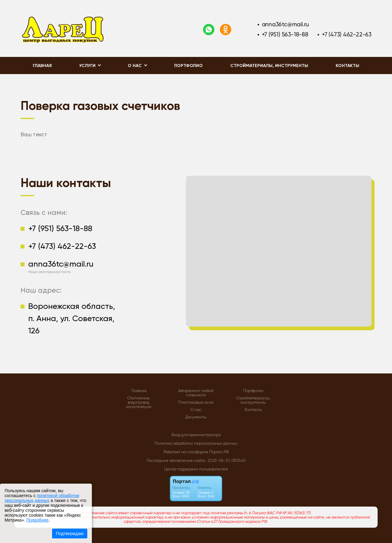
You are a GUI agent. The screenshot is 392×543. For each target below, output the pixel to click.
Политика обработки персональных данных (196, 443)
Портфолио (188, 66)
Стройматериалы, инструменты (269, 66)
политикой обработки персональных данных (42, 498)
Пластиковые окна (196, 403)
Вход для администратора (196, 435)
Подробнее (38, 520)
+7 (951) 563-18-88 (285, 34)
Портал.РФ (219, 452)
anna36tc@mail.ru (286, 24)
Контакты (347, 66)
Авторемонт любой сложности (196, 393)
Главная (42, 66)
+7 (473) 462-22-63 (347, 34)
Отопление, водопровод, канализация (139, 403)
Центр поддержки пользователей (196, 469)
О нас (196, 410)
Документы (196, 417)
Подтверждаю (70, 534)
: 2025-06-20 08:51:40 (226, 461)
